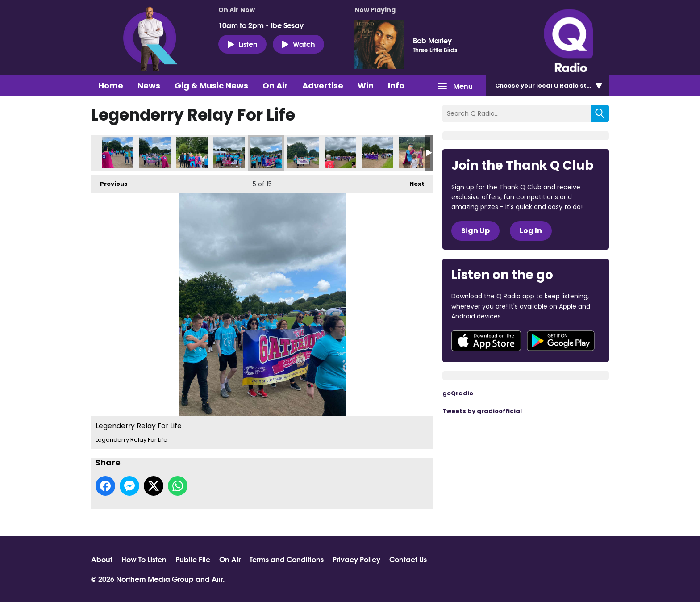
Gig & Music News (211, 86)
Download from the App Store (486, 341)
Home (111, 86)
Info (396, 86)
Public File (193, 559)
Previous (109, 182)
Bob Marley (432, 40)
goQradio (458, 393)
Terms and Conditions (287, 559)
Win (366, 86)
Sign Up (475, 231)
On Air (275, 86)
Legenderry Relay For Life (118, 153)
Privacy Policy (356, 559)
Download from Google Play (561, 341)
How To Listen (144, 559)
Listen (242, 44)
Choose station (550, 86)
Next (412, 182)
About (102, 559)
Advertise (323, 86)
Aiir (217, 579)
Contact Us (408, 559)
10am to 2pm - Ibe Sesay (261, 25)
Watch (298, 44)
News (149, 86)
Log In (531, 231)
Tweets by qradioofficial (482, 411)
